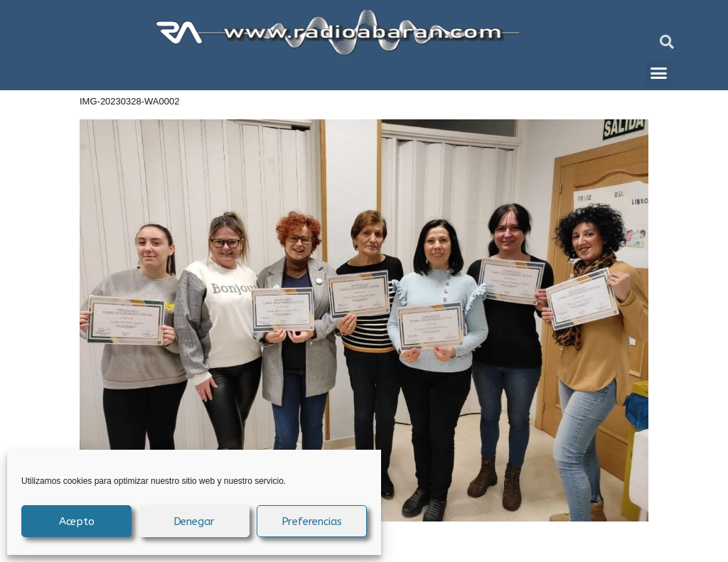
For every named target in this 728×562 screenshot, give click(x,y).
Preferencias (312, 522)
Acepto (77, 522)
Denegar (194, 522)
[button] (667, 42)
